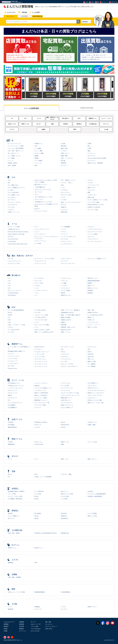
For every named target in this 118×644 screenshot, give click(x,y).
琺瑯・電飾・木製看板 (14, 577)
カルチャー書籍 (39, 153)
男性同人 (79, 124)
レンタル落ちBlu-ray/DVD (95, 315)
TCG (9, 400)
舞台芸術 (64, 146)
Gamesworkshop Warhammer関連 (97, 158)
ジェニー (37, 232)
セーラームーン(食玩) (41, 398)
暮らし (90, 146)
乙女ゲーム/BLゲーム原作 (42, 330)
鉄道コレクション (93, 288)
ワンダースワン (92, 347)
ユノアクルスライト (67, 244)
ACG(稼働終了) (12, 408)
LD (9, 317)
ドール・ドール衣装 (14, 227)
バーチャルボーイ (13, 364)
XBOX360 (91, 354)
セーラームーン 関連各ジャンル (97, 259)
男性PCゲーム (12, 548)
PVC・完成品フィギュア (68, 180)
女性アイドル (12, 124)
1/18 (9, 281)
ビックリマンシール (67, 388)
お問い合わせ (49, 629)
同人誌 (36, 496)
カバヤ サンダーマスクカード (96, 390)
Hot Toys (37, 209)
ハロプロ (37, 427)
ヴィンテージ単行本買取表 (16, 148)
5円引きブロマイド (93, 388)
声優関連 (37, 607)
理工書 (63, 161)
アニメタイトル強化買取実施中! (97, 494)
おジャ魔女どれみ (13, 185)
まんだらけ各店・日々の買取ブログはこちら (59, 31)
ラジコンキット (66, 288)
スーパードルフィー (40, 234)
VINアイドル (38, 442)
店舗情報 (21, 622)
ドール (39, 118)
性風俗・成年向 (13, 163)
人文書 (63, 144)
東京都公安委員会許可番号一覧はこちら (13, 640)
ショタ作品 (64, 499)
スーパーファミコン (14, 356)
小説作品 (90, 491)
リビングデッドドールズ (95, 232)
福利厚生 (6, 626)
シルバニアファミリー (14, 261)
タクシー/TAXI (39, 283)
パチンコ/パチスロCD (41, 320)
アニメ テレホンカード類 (42, 403)
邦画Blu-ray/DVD (93, 312)
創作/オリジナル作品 (67, 494)
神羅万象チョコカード (41, 400)
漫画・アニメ (65, 459)
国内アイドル (65, 442)
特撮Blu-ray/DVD (66, 320)
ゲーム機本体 (92, 364)
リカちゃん (91, 227)
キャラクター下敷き (40, 405)
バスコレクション (66, 278)
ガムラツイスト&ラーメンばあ (70, 393)
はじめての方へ (12, 12)
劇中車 (63, 293)
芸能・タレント (66, 153)
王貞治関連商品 (66, 592)
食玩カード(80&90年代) (41, 393)
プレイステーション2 (41, 361)
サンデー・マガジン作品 (15, 496)
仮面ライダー (92, 188)
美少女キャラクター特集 (95, 400)
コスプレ (12, 129)
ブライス (64, 232)
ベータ (36, 322)
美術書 (36, 158)
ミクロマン (11, 210)
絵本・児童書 (12, 165)
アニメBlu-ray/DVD (14, 330)
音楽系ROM (65, 518)
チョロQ (37, 286)
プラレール (64, 281)
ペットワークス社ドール (68, 237)
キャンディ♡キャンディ (95, 241)
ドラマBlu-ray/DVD (40, 317)
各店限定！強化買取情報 (95, 496)
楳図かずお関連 (66, 317)
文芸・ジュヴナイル (67, 158)
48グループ (38, 425)
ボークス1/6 (64, 239)
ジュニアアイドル (93, 322)
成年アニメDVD (92, 327)
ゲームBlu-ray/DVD (40, 310)
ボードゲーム (92, 156)
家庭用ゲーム (93, 118)
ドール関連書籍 (66, 227)
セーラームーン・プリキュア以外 (44, 259)
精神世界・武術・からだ (68, 327)
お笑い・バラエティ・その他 (16, 325)
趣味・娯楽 (64, 148)
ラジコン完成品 (66, 290)
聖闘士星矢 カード (66, 398)
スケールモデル (39, 278)
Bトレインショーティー (15, 290)
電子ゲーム (91, 359)
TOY (25, 118)
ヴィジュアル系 (92, 442)
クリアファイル (66, 383)
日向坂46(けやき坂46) (41, 422)
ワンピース (64, 210)
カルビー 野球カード (67, 408)
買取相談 (24, 12)
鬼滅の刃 (64, 207)
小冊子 (90, 148)
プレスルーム (49, 624)
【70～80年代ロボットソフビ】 (44, 197)
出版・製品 (48, 622)
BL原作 (10, 315)
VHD (9, 320)
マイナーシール (66, 390)
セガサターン (65, 357)
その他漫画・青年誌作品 (15, 499)
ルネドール (91, 237)
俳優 (62, 444)
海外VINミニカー (93, 278)
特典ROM (64, 516)
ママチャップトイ (66, 241)
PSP (62, 349)
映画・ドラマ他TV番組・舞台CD (71, 315)
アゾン (36, 227)
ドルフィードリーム (40, 241)
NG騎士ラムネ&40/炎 (94, 207)
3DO (89, 349)
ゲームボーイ (38, 349)
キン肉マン (11, 190)
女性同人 (66, 124)
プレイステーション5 (67, 347)
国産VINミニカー (66, 295)
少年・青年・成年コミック (16, 151)
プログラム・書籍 (66, 474)
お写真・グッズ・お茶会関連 (43, 477)
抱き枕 (36, 518)
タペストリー (38, 609)
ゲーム (36, 459)
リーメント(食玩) (93, 234)
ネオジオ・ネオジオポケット (69, 366)
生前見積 (21, 626)
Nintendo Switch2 (39, 347)
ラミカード (38, 408)
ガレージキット (66, 192)
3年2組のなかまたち (14, 229)
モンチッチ (64, 261)
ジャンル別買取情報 (31, 108)
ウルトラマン (92, 190)
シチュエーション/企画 (41, 315)
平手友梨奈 (11, 425)
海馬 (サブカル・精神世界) (95, 163)
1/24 (9, 283)
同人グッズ (64, 491)
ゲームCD (37, 312)
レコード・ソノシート (94, 325)
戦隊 (89, 192)
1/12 (9, 278)
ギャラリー (64, 609)
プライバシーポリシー (51, 626)
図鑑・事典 (64, 156)
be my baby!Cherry (13, 239)
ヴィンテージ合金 (93, 210)
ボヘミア (33, 622)
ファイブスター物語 (93, 202)
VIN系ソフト (91, 320)
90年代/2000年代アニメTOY (96, 205)
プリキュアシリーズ (40, 261)
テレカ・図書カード (14, 516)
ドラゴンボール (13, 205)
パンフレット (92, 153)
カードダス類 (65, 386)
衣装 (36, 563)
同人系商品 (38, 513)
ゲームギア (64, 361)
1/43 (9, 286)
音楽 (36, 165)
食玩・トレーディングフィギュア (71, 202)
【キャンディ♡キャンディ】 (43, 190)
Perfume (63, 427)
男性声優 (64, 325)
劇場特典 (11, 609)
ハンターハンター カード (15, 388)
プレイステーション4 (41, 366)
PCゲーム (106, 124)
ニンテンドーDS (39, 354)
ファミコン (11, 354)
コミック (11, 161)
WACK (63, 422)
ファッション (38, 163)
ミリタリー (64, 151)
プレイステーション (40, 359)
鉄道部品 (90, 293)
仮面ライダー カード (67, 405)
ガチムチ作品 (65, 496)
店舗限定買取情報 (87, 108)
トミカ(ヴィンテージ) (41, 290)
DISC (79, 118)
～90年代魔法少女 (40, 187)
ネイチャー (64, 165)
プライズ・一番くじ (67, 183)
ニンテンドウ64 (13, 359)
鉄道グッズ (91, 286)
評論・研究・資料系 (14, 533)
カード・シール (106, 118)
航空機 (90, 283)
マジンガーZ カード (67, 403)
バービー (64, 229)
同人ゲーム (11, 518)
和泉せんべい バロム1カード (96, 393)
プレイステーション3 (41, 364)
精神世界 (64, 163)
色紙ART (37, 386)
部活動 (5, 629)
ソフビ (63, 188)
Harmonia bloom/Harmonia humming (18, 232)
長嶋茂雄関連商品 (40, 592)
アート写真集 (38, 161)
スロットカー (38, 281)
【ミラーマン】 (39, 199)
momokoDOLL (12, 241)
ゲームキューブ (13, 361)
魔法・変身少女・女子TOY (52, 118)
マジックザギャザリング (15, 403)
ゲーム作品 (38, 494)
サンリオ (11, 259)
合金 (62, 185)
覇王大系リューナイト (41, 185)
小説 (36, 146)
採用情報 (6, 624)
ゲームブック (92, 161)
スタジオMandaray (36, 629)
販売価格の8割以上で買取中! (16, 491)
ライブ (36, 327)
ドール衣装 (38, 243)
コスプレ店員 (35, 626)
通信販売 (21, 629)
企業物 (43, 129)
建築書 (36, 156)
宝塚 (52, 124)
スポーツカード (92, 386)
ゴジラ (36, 194)
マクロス (90, 183)
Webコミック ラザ (36, 624)
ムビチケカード (92, 398)
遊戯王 (10, 395)
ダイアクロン (12, 200)
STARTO (11, 442)
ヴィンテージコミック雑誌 (16, 146)
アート (10, 459)
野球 (75, 129)
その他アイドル (92, 422)
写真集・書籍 (92, 425)
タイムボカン (12, 197)
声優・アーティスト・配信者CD (70, 310)
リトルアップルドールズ (95, 229)
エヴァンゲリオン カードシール (70, 395)
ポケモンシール (13, 393)
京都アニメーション (14, 212)
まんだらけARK (35, 631)
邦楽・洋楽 (91, 310)
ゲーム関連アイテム (14, 195)
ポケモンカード (13, 390)
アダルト (11, 327)
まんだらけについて (9, 622)
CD (9, 477)
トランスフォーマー (93, 185)
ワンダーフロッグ (93, 239)
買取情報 (21, 624)
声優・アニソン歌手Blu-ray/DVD (44, 332)
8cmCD (10, 312)
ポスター (39, 124)
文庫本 (90, 144)
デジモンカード (13, 398)
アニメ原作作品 (39, 491)
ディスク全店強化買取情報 (16, 310)
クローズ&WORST (13, 192)
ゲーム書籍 (11, 158)
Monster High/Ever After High (16, 234)
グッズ (10, 607)
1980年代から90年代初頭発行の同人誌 (46, 533)
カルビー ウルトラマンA (95, 395)
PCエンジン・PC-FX (67, 364)
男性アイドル (25, 124)
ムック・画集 (38, 151)
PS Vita (63, 352)
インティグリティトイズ (42, 229)
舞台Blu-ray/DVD (66, 330)
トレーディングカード (41, 383)
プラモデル (64, 190)
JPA (9, 183)
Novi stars (11, 237)
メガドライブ (65, 354)
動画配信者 (11, 444)
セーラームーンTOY (14, 263)
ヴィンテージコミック (14, 144)
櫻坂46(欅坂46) (12, 427)
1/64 (9, 288)
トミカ (36, 288)
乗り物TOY (66, 118)
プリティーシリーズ (40, 263)
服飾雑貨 (11, 563)
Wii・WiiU (11, 366)
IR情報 (5, 631)
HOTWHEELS (12, 295)
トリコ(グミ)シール (40, 390)
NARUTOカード (66, 400)
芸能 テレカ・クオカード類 (96, 403)
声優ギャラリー (92, 607)
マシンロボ (11, 207)
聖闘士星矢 (64, 212)
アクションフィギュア (41, 211)
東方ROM (64, 513)
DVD (36, 474)
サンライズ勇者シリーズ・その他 (97, 200)
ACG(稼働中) (12, 405)
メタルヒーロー (92, 195)
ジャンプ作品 (12, 494)
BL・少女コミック (13, 153)
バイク (36, 293)
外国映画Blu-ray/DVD (67, 312)
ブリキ (63, 197)
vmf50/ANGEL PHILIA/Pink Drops (18, 244)
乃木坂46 (11, 422)
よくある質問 (36, 12)
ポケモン (64, 205)
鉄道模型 (90, 290)
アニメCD (11, 332)
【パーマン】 (38, 192)
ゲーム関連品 (92, 366)
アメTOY (64, 200)
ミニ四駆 (64, 283)
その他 (106, 129)
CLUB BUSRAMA (13, 293)
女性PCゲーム (39, 548)
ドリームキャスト (66, 359)
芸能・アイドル (66, 332)
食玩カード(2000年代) (41, 395)
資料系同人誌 (65, 533)
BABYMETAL (65, 425)
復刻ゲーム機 (92, 361)
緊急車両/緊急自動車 (94, 281)
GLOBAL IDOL (39, 444)
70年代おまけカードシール (16, 386)
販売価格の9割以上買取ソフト (17, 351)
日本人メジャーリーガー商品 (16, 592)
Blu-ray (10, 474)
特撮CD (63, 322)
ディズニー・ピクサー (14, 202)
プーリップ (64, 234)
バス (36, 295)
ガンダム (90, 180)
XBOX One (91, 357)
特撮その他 (91, 197)
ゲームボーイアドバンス (42, 352)
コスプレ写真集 (92, 513)
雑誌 (89, 151)
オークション (23, 631)
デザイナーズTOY (66, 195)
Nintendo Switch (13, 368)
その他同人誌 (93, 124)
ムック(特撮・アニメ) (14, 156)
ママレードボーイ (66, 259)
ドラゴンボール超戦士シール (43, 388)
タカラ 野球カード (93, 383)
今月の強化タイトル (14, 383)
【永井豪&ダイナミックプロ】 (43, 202)
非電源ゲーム (38, 144)
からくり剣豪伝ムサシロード (16, 188)
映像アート (91, 317)
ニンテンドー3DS (40, 357)
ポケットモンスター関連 (42, 325)
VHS (9, 322)
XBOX (90, 352)
